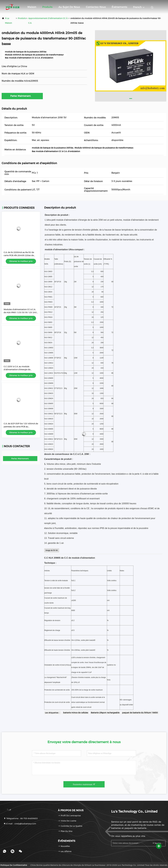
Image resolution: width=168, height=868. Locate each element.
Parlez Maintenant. (22, 96)
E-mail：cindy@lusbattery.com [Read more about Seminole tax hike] (20, 824)
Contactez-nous (96, 7)
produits (22, 18)
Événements (119, 7)
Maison (32, 7)
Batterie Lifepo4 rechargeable (105, 713)
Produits (47, 7)
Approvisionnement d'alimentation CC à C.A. (48, 21)
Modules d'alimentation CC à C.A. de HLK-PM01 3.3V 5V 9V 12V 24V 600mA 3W (20, 312)
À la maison (9, 21)
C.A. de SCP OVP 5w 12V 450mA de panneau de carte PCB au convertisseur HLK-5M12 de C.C (21, 427)
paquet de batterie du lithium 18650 (140, 713)
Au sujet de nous (69, 7)
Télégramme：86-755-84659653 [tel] (21, 818)
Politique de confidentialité (14, 865)
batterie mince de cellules (76, 713)
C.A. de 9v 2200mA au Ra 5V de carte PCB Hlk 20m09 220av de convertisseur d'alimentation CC (19, 255)
